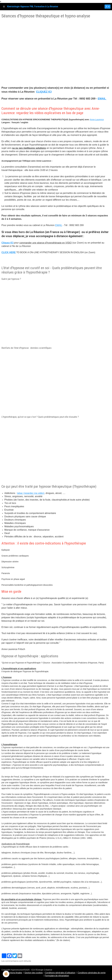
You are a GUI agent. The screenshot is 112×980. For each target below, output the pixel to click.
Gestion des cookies (34, 973)
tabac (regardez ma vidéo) (31, 493)
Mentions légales (14, 973)
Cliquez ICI (8, 243)
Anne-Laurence (97, 120)
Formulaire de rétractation (57, 976)
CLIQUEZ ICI (44, 92)
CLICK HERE (9, 252)
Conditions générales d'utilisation (60, 973)
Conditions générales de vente (92, 973)
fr (106, 7)
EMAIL (102, 99)
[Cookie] (6, 974)
